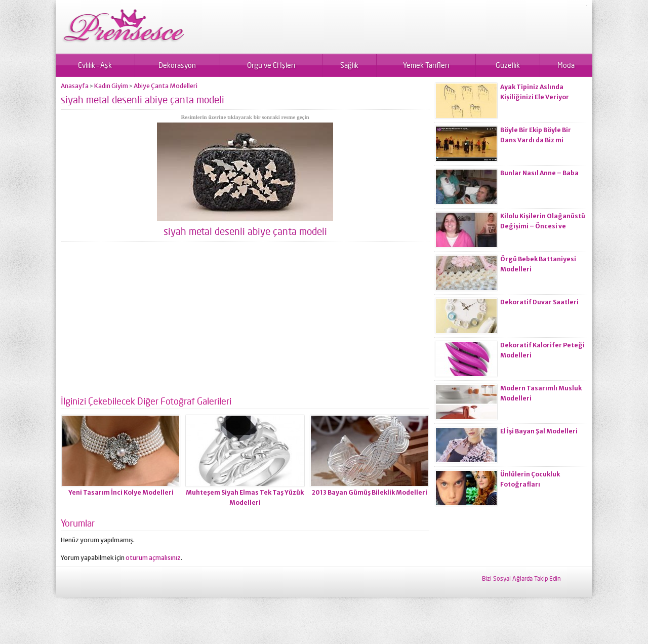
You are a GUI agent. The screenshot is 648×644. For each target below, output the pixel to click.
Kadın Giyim (111, 86)
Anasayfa (75, 86)
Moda (566, 65)
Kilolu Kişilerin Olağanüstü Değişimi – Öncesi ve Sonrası (543, 226)
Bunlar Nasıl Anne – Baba (539, 173)
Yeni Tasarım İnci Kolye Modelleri (121, 492)
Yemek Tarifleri (426, 65)
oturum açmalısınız (153, 558)
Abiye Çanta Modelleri (166, 86)
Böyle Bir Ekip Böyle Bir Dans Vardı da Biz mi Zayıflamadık (536, 140)
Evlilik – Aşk (95, 65)
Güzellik (508, 65)
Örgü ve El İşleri (271, 65)
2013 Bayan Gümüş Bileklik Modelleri (369, 492)
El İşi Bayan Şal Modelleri (539, 431)
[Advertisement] (245, 323)
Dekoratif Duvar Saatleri (539, 302)
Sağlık (349, 65)
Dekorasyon (177, 65)
